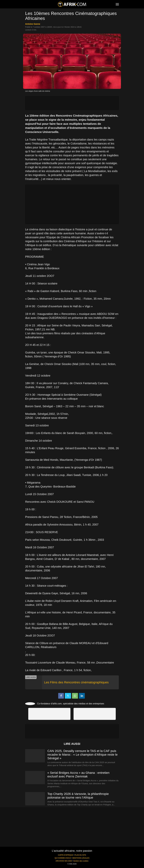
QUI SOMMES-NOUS (63, 858)
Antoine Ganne (33, 24)
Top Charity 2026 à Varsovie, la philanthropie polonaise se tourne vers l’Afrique (78, 796)
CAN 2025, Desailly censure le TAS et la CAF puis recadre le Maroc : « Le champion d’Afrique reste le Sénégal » (82, 755)
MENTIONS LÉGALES (81, 858)
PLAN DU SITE (80, 855)
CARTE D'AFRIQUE (65, 855)
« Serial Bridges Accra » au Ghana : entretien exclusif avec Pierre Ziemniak (78, 775)
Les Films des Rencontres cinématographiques (76, 682)
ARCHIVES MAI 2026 (64, 861)
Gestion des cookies (81, 861)
